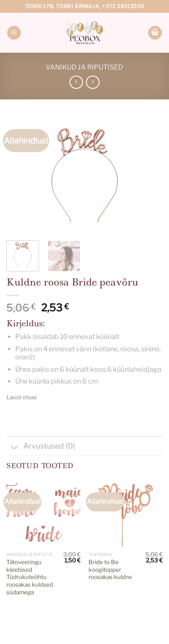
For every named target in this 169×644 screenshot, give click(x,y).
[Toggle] (15, 448)
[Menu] (14, 33)
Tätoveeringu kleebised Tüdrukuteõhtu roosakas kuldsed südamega (30, 577)
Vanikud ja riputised (84, 67)
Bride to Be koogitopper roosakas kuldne (110, 569)
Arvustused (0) (41, 447)
